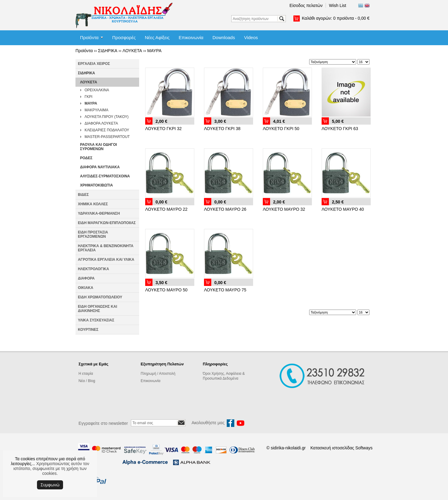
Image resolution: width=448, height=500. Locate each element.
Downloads (224, 37)
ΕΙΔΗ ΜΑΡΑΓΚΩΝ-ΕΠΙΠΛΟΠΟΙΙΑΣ (107, 223)
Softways (364, 448)
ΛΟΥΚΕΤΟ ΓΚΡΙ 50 (281, 129)
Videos (251, 37)
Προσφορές (124, 37)
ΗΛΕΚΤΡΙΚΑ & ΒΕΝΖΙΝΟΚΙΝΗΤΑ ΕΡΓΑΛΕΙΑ (106, 248)
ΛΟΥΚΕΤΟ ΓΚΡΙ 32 (163, 129)
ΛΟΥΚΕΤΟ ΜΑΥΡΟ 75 (225, 290)
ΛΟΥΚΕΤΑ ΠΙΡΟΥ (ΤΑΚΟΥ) (107, 117)
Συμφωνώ (50, 485)
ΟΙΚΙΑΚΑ (86, 288)
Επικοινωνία (191, 37)
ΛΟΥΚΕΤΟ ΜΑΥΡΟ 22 (166, 209)
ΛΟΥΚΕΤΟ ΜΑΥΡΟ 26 (225, 209)
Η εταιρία (86, 374)
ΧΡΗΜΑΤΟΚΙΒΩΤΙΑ (96, 185)
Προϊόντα (89, 37)
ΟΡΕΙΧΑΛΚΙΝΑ (97, 90)
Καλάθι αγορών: (336, 18)
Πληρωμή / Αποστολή (158, 374)
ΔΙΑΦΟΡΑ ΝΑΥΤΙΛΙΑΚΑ (100, 167)
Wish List (338, 5)
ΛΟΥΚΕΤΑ (132, 51)
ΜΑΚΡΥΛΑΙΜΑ (96, 110)
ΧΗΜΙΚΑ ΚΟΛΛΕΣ (93, 204)
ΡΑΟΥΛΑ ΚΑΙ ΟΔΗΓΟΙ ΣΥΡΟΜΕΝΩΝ (99, 147)
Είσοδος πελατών (306, 5)
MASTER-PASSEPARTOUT (107, 137)
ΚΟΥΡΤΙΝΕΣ (88, 330)
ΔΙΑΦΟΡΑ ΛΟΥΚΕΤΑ (101, 123)
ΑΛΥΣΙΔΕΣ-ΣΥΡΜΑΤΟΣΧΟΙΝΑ (105, 176)
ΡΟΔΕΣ (86, 158)
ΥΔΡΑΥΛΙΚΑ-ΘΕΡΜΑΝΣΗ (99, 213)
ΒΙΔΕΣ (83, 195)
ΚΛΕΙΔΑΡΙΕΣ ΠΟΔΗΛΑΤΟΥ (107, 130)
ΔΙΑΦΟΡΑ (86, 278)
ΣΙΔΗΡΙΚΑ (108, 51)
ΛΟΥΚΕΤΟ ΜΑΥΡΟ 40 (343, 209)
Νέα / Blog (87, 381)
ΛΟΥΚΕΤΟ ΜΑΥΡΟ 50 (166, 290)
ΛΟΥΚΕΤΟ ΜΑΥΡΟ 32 (284, 209)
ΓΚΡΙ (89, 97)
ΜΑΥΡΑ (154, 51)
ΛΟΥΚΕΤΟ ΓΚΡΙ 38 (222, 129)
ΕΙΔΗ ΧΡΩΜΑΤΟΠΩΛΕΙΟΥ (100, 297)
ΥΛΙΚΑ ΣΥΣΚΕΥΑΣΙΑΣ (96, 320)
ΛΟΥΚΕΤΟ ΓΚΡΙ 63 (340, 129)
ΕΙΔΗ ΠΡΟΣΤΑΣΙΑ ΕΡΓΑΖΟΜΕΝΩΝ (93, 234)
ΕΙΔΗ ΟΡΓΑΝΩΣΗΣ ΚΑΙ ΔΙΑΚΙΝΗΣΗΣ (97, 309)
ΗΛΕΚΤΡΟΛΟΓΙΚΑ (94, 269)
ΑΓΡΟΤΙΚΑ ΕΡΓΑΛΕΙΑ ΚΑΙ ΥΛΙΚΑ (106, 260)
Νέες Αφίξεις (157, 37)
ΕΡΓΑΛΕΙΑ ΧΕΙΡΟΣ (94, 64)
